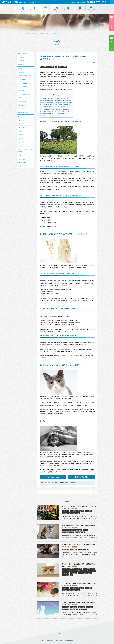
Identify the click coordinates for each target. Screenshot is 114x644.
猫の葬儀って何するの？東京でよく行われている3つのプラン (55, 105)
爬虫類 (21, 138)
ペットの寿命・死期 (25, 94)
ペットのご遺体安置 (25, 83)
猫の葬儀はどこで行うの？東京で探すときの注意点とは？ (55, 98)
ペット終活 (22, 90)
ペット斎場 (21, 72)
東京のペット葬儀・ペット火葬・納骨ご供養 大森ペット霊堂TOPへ (58, 483)
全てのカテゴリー (22, 54)
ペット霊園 (21, 61)
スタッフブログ (22, 163)
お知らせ (20, 155)
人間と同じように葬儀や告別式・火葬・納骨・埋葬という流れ (56, 107)
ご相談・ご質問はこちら (53, 477)
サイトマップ (59, 640)
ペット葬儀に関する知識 (24, 76)
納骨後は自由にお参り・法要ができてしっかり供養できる (55, 111)
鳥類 (20, 131)
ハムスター (22, 127)
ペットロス (22, 109)
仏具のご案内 (50, 640)
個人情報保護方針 (69, 640)
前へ (40, 492)
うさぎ (21, 124)
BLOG (22, 34)
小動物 (21, 135)
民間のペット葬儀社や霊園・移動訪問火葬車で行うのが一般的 (56, 100)
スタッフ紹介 (21, 159)
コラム (20, 167)
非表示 (58, 95)
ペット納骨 (21, 68)
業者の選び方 (23, 102)
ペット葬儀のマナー (25, 79)
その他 (21, 146)
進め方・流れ (23, 105)
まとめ (42, 116)
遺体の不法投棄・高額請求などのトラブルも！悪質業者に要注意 (56, 103)
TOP (18, 34)
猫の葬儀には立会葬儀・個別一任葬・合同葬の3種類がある (55, 109)
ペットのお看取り (24, 87)
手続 (20, 98)
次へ (94, 492)
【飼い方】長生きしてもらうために (25, 151)
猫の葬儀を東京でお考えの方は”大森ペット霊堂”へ (53, 113)
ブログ (43, 640)
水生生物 (22, 142)
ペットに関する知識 (23, 113)
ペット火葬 (21, 65)
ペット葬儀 (21, 57)
